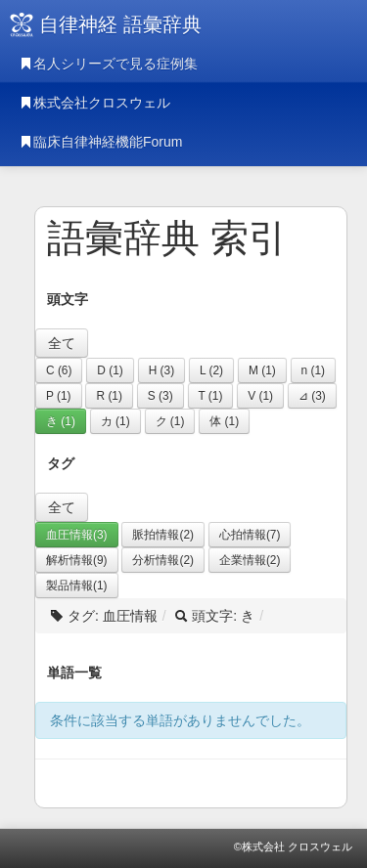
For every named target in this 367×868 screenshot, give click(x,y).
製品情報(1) (77, 586)
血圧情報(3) (77, 535)
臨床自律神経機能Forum (101, 142)
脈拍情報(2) (163, 535)
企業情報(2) (250, 560)
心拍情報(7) (250, 535)
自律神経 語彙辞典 (120, 24)
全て (62, 343)
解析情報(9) (77, 560)
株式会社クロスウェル (95, 103)
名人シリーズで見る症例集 (109, 64)
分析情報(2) (163, 560)
